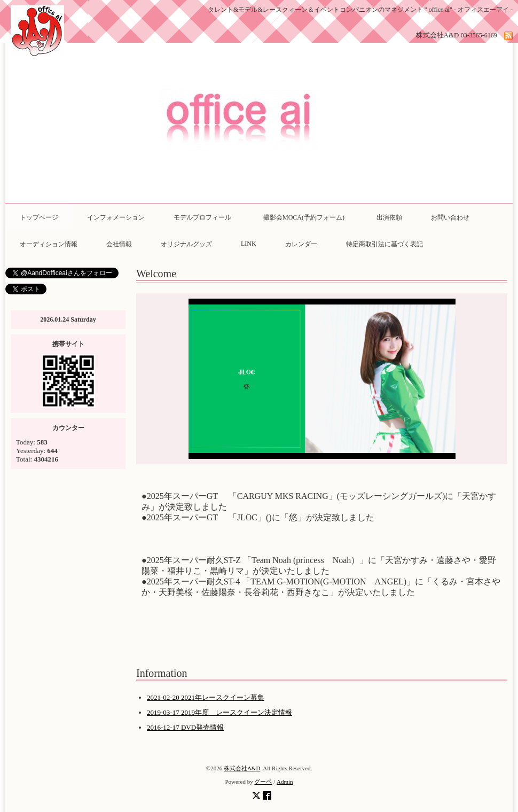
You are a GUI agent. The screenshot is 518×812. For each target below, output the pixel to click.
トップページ (39, 217)
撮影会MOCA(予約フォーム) (307, 217)
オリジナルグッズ (186, 244)
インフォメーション (116, 217)
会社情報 (119, 244)
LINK (249, 244)
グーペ (263, 782)
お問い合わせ (450, 217)
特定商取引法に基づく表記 (384, 244)
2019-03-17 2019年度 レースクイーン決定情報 (219, 712)
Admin (285, 782)
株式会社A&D (242, 768)
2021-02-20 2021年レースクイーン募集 (206, 697)
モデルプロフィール (202, 217)
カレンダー (301, 244)
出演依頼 (389, 217)
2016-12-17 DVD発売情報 (185, 727)
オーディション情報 (49, 244)
